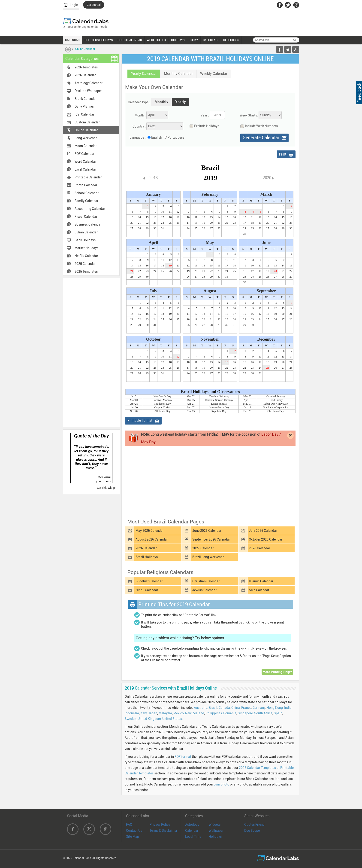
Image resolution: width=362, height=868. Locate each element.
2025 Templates (86, 272)
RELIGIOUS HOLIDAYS (99, 40)
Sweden (130, 719)
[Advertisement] (91, 352)
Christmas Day (276, 411)
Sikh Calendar (259, 590)
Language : (138, 138)
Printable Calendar (88, 177)
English (157, 138)
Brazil (213, 708)
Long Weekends (86, 138)
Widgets (215, 825)
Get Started (94, 5)
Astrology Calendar (89, 83)
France (246, 708)
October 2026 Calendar (266, 539)
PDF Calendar (84, 154)
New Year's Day (162, 396)
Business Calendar (88, 224)
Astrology (192, 825)
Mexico (179, 713)
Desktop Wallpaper (88, 91)
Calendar (192, 831)
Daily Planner (84, 107)
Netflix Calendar (86, 256)
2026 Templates (86, 67)
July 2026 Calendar (263, 531)
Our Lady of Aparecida (276, 407)
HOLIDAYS (178, 40)
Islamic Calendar (261, 581)
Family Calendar (86, 201)
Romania (230, 713)
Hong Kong (275, 708)
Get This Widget (107, 488)
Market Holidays (86, 248)
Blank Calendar (86, 99)
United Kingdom (149, 719)
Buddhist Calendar (149, 581)
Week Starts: (249, 115)
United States (172, 719)
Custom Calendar (87, 122)
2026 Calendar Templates (257, 768)
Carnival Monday (162, 400)
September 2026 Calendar (211, 539)
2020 (267, 178)
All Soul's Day (162, 411)
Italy (143, 713)
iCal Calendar (84, 114)
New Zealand (195, 713)
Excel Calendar (85, 169)
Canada (224, 708)
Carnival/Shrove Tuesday (219, 400)
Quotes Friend (254, 825)
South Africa (263, 713)
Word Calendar (85, 162)
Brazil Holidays (147, 557)
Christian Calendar (206, 581)
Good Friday (276, 400)
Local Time (193, 837)
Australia (201, 708)
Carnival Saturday (219, 396)
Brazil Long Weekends (208, 557)
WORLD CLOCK (157, 40)
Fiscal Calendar (86, 217)
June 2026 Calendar (207, 531)
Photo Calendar (86, 185)
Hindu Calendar (147, 590)
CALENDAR (72, 40)
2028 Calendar (259, 548)
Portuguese (176, 138)
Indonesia (132, 713)
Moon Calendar (86, 146)
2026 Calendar (85, 75)
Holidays (215, 837)
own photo (222, 784)
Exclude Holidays (203, 126)
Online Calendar (85, 49)
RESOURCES (231, 40)
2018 (154, 178)
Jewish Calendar (204, 590)
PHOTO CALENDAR (130, 40)
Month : (140, 115)
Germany (259, 708)
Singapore (245, 713)
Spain (278, 713)
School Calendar (87, 193)
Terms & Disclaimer (163, 831)
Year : (205, 115)
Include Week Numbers (258, 126)
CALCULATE (211, 40)
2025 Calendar (85, 264)
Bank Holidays (85, 240)
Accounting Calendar (90, 209)
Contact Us (134, 831)
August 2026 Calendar (152, 539)
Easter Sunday (219, 404)
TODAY (194, 40)
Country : (139, 126)
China (236, 708)
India (288, 708)
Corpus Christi (162, 407)
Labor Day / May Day (276, 404)
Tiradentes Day (162, 404)
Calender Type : (139, 102)
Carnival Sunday (276, 396)
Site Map (133, 837)
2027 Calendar (203, 548)
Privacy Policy (160, 825)
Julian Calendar (86, 232)
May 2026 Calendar (150, 531)
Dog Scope (252, 831)
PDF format (183, 757)
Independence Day (219, 407)
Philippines (214, 713)
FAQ (129, 825)
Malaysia (165, 713)
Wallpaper (216, 831)
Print (283, 154)
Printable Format (140, 420)
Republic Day (219, 411)
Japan (153, 713)
